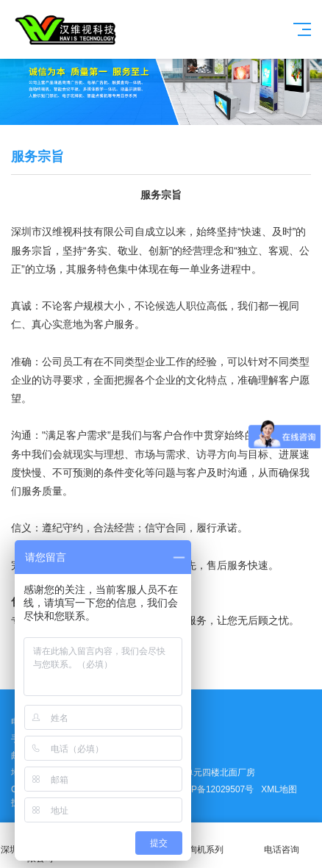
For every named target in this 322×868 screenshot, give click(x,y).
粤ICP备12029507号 (214, 789)
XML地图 (279, 789)
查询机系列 (201, 841)
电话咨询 (282, 841)
